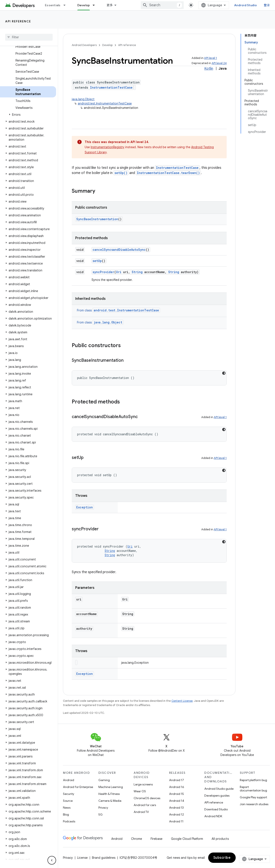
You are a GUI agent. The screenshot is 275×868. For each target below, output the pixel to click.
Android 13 (176, 808)
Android (69, 780)
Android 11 (176, 821)
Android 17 (176, 780)
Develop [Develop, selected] (84, 5)
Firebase (157, 839)
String (137, 272)
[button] (28, 115)
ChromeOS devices (147, 798)
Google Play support (253, 797)
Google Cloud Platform (187, 839)
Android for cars (145, 805)
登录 (267, 5)
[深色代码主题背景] (224, 373)
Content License (182, 701)
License (82, 858)
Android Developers (84, 45)
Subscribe (222, 858)
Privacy (103, 808)
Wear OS (140, 791)
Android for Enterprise (78, 787)
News (67, 808)
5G (101, 814)
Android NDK (213, 816)
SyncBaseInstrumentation (97, 219)
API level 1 (211, 58)
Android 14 (177, 801)
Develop (107, 45)
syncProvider (103, 272)
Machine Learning (111, 787)
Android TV (141, 812)
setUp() (121, 173)
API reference (18, 21)
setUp (97, 261)
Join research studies (254, 804)
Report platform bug (253, 780)
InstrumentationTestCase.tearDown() (168, 173)
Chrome (137, 839)
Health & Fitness (109, 794)
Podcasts (69, 821)
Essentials (53, 5)
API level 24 (219, 63)
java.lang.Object (83, 99)
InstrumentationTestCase (111, 87)
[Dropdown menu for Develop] (96, 5)
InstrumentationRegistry (108, 147)
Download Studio (216, 809)
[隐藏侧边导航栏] (52, 860)
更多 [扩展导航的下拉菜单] (110, 5)
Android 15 (176, 794)
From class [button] (118, 310)
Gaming (104, 780)
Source (68, 801)
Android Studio (246, 5)
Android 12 (176, 814)
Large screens (143, 784)
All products (220, 839)
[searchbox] (29, 37)
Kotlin (209, 69)
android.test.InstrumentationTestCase (105, 103)
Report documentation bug (253, 789)
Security (69, 794)
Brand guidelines (104, 858)
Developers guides (217, 796)
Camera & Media (110, 801)
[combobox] (162, 5)
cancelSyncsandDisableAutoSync (119, 250)
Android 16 (177, 787)
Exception (85, 507)
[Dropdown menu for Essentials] (66, 5)
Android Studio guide (219, 789)
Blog (66, 814)
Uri (119, 272)
